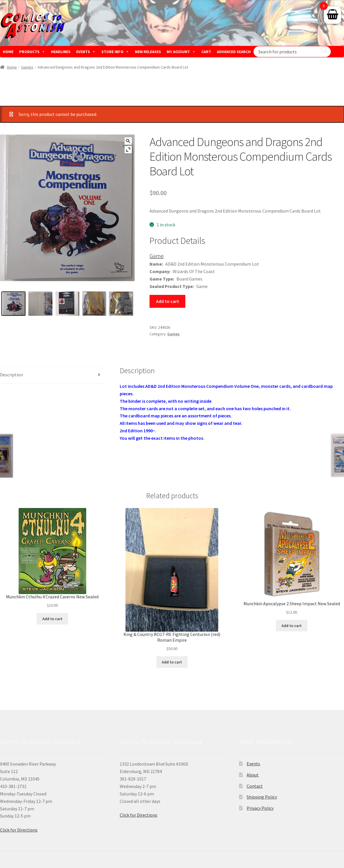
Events (253, 764)
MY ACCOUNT (181, 52)
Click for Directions (19, 830)
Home (12, 67)
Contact (255, 786)
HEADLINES (61, 52)
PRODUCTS (32, 52)
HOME (8, 52)
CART (206, 52)
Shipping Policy (262, 797)
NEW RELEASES (148, 52)
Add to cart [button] (52, 619)
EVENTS (86, 52)
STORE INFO (115, 52)
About (253, 775)
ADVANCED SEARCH (234, 52)
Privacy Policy (260, 808)
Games (27, 67)
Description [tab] (11, 375)
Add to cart (168, 301)
